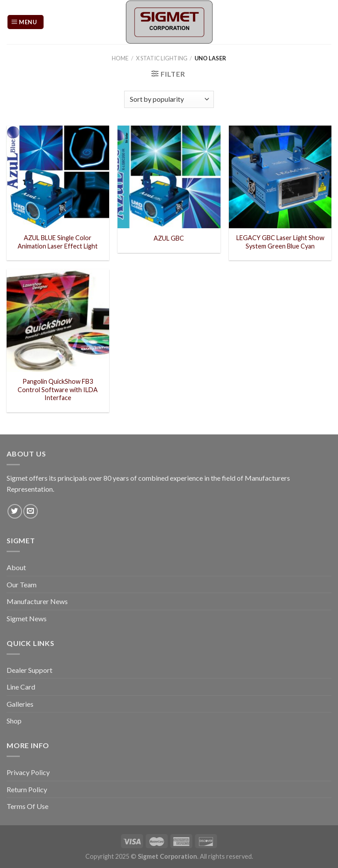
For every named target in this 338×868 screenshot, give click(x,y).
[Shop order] (169, 99)
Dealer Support (29, 670)
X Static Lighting (162, 58)
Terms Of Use (28, 806)
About (16, 567)
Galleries (20, 704)
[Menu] (26, 22)
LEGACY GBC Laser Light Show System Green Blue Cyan (280, 242)
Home (120, 58)
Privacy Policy (28, 772)
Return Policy (27, 789)
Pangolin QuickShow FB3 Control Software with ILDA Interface (58, 389)
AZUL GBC (169, 238)
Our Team (22, 584)
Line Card (21, 687)
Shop (14, 721)
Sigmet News (27, 618)
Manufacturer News (37, 601)
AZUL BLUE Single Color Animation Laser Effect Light (58, 242)
